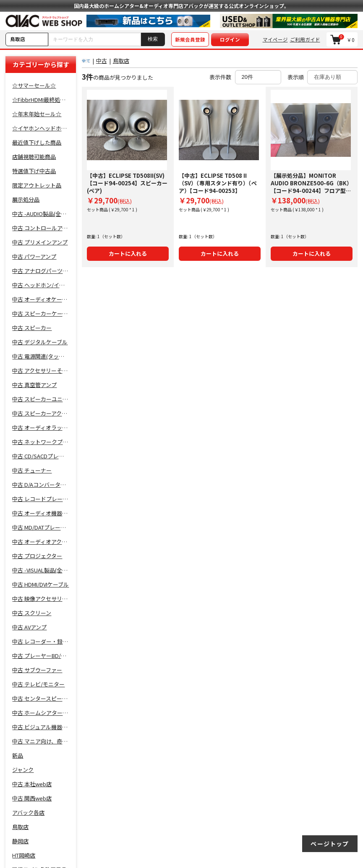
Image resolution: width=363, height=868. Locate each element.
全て (86, 61)
